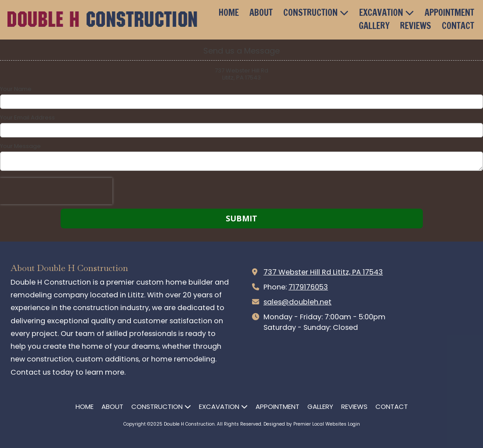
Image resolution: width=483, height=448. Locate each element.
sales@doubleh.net (297, 302)
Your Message (20, 146)
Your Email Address (27, 118)
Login (354, 424)
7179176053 (308, 287)
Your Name (16, 89)
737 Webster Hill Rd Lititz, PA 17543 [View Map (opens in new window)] (323, 272)
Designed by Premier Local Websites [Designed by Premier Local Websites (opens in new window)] (305, 424)
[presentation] (56, 191)
